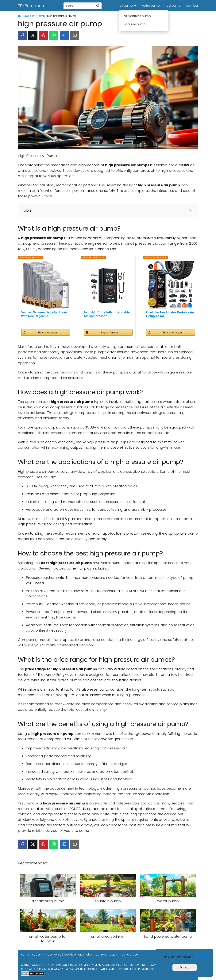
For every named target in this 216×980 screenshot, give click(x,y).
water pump (151, 6)
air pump (126, 6)
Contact (101, 955)
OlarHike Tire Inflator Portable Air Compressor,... (170, 314)
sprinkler (192, 6)
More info (200, 957)
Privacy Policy (52, 955)
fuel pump (173, 6)
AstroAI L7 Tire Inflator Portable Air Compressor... (107, 314)
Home (25, 955)
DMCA (114, 955)
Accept (185, 967)
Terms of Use (129, 955)
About (36, 955)
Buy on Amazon (48, 332)
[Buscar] (98, 6)
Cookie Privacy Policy (78, 955)
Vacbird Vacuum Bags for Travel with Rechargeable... (44, 314)
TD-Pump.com (32, 6)
